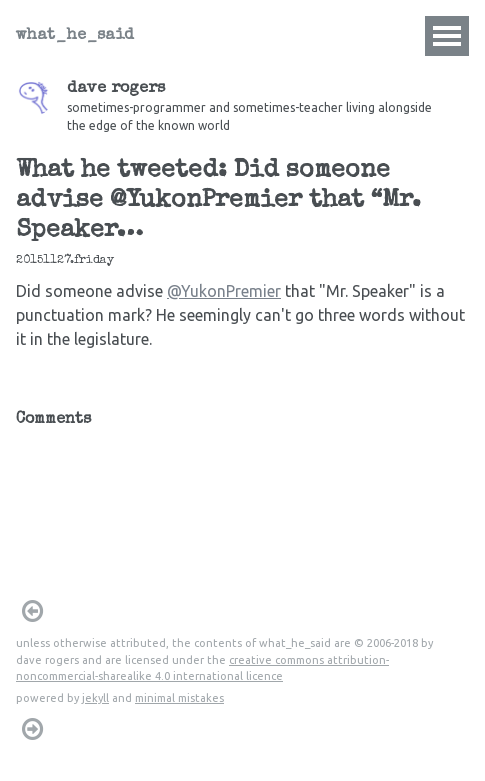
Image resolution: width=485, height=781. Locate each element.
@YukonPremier (224, 291)
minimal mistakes (179, 698)
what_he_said (75, 36)
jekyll (95, 698)
